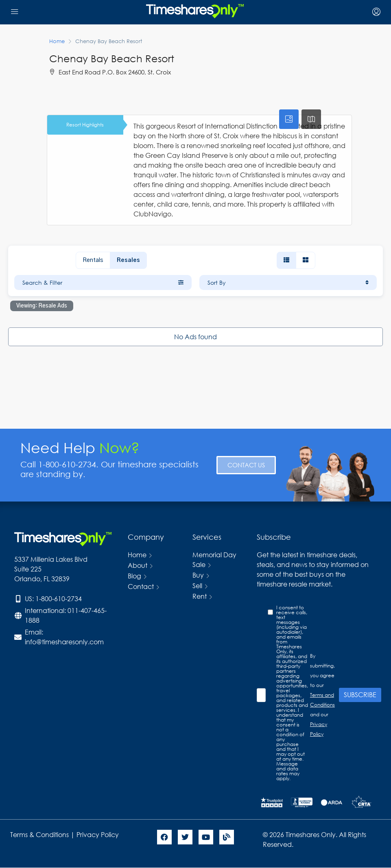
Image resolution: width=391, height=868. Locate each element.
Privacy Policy (98, 834)
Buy (198, 575)
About (138, 565)
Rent (200, 596)
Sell (197, 586)
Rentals (93, 260)
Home (137, 555)
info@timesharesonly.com (64, 642)
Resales (128, 260)
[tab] (289, 119)
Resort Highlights (85, 125)
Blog (134, 576)
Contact (141, 586)
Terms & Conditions (39, 834)
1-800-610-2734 (59, 599)
